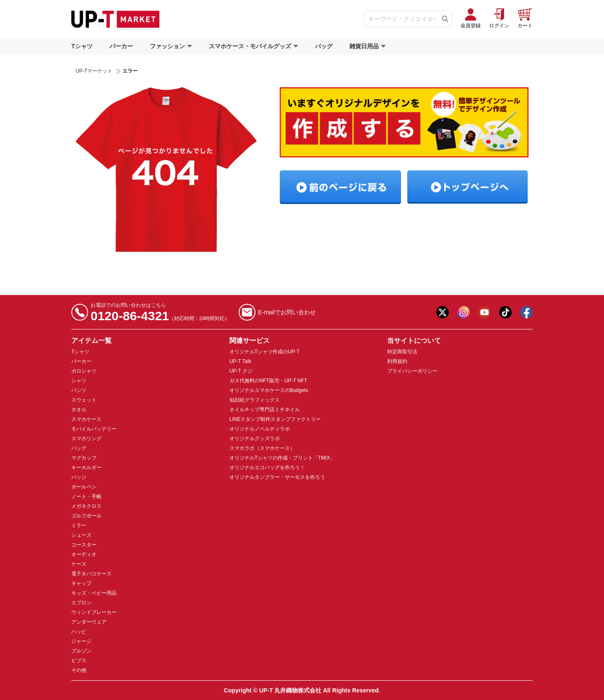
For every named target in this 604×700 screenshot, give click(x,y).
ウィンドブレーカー (94, 612)
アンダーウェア (89, 622)
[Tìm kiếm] (445, 19)
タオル (79, 410)
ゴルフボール (86, 516)
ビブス (79, 661)
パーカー (121, 46)
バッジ (79, 477)
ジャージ (81, 641)
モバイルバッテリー (94, 429)
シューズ (81, 535)
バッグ (324, 46)
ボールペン (84, 487)
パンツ (79, 390)
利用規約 (397, 361)
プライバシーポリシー (412, 371)
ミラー (79, 525)
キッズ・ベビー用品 (94, 593)
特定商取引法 (402, 352)
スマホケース (86, 419)
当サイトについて (414, 341)
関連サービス (250, 341)
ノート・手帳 (86, 496)
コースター (84, 545)
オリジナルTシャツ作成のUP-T (264, 352)
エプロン (81, 603)
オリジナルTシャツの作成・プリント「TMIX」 (282, 458)
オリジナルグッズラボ (255, 439)
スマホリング (86, 439)
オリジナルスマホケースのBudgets (269, 390)
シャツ (79, 381)
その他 (79, 670)
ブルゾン (81, 651)
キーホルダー (86, 468)
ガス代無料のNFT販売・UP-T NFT (268, 381)
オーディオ (84, 554)
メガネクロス (86, 506)
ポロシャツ (84, 371)
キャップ (81, 583)
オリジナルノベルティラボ (260, 429)
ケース (79, 564)
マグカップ (84, 458)
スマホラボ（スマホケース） (262, 448)
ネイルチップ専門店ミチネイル (265, 410)
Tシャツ (82, 46)
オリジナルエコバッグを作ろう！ (267, 468)
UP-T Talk (240, 361)
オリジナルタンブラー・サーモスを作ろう (277, 477)
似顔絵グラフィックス (255, 400)
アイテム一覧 (91, 341)
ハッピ (79, 632)
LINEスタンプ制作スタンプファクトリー (275, 419)
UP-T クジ (241, 371)
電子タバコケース (91, 574)
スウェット (84, 400)
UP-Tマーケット (94, 71)
